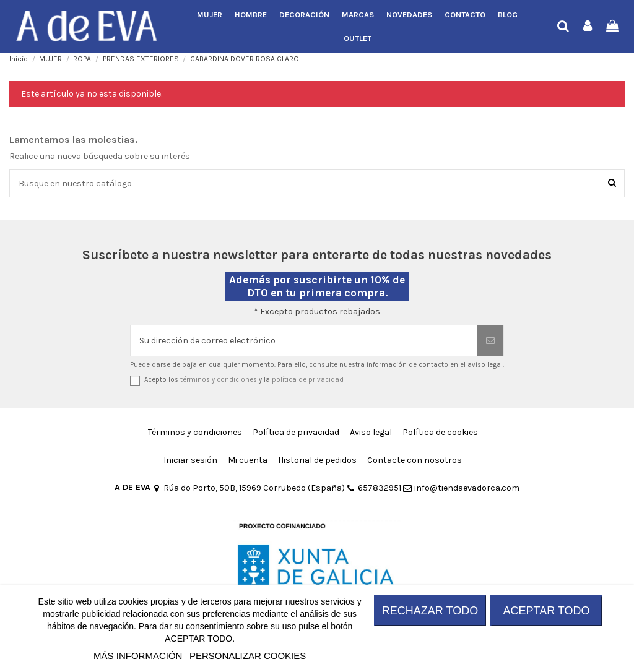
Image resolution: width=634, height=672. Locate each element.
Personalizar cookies (248, 656)
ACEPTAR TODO (546, 611)
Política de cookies (440, 432)
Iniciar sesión (190, 460)
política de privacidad (308, 380)
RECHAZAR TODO (430, 611)
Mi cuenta (248, 460)
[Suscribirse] (490, 341)
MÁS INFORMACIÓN (138, 656)
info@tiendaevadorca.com (461, 488)
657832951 (374, 488)
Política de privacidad (296, 432)
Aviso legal (371, 432)
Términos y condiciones (195, 432)
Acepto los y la (244, 380)
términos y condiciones (219, 380)
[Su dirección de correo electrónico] (304, 341)
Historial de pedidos (317, 460)
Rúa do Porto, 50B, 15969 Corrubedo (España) (249, 488)
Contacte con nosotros (415, 460)
